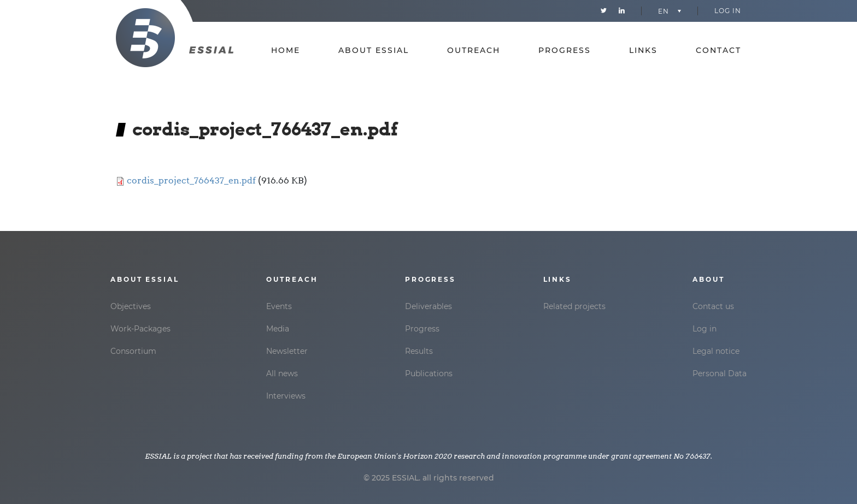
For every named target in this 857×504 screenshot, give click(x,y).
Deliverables (428, 306)
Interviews (286, 396)
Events (279, 306)
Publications (429, 373)
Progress (565, 51)
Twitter (604, 11)
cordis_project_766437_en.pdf (191, 180)
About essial (374, 51)
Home (286, 51)
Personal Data (720, 373)
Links (643, 51)
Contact (718, 51)
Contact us (713, 306)
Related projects (574, 306)
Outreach (474, 51)
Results (419, 351)
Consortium (133, 351)
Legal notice (716, 351)
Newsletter (287, 351)
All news (282, 373)
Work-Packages (140, 329)
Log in (728, 11)
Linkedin (622, 11)
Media (278, 329)
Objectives (131, 306)
